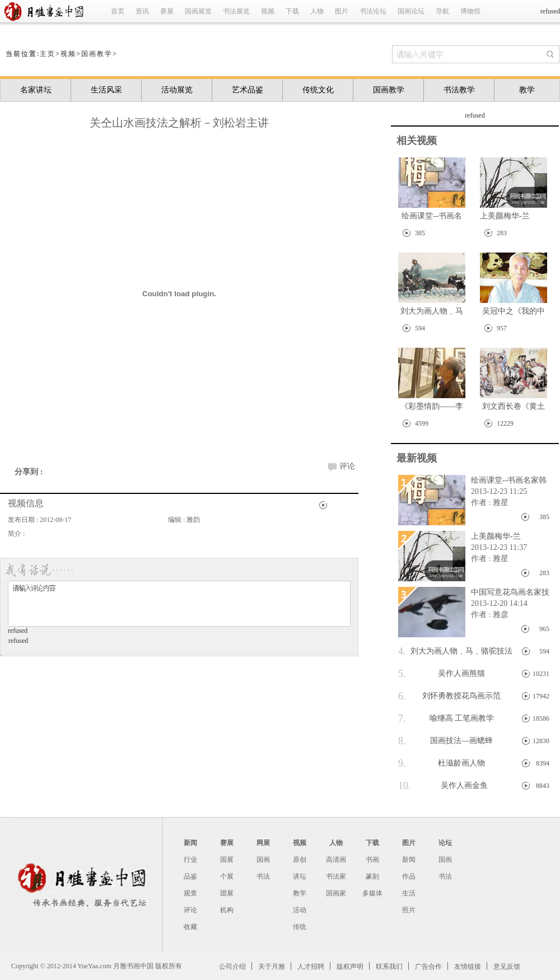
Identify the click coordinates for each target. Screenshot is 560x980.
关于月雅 (272, 966)
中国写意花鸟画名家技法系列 (507, 593)
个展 (227, 876)
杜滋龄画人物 (442, 763)
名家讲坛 (36, 90)
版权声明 (350, 966)
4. (402, 651)
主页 (48, 54)
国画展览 (198, 11)
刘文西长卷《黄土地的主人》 (514, 409)
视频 (268, 11)
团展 (227, 893)
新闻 (190, 843)
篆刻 (372, 876)
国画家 (336, 893)
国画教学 (97, 54)
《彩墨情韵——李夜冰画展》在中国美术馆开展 (432, 409)
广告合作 (428, 966)
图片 (342, 11)
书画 (372, 860)
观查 (190, 893)
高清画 (336, 860)
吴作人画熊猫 (442, 674)
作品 (409, 876)
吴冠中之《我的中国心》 (514, 313)
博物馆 (470, 11)
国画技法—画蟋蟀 (445, 741)
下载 (292, 11)
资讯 (142, 11)
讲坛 (300, 876)
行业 (190, 860)
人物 (317, 11)
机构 (227, 910)
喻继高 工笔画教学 (446, 718)
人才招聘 (311, 966)
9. (402, 763)
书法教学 (459, 90)
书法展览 (236, 11)
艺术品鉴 (248, 90)
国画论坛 (411, 11)
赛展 (167, 11)
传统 (300, 927)
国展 (227, 860)
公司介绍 (232, 966)
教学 (527, 90)
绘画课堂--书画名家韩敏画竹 (431, 218)
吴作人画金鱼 (443, 786)
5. (402, 674)
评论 (347, 466)
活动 (300, 910)
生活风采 (106, 90)
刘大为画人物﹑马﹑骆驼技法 (432, 313)
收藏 (190, 927)
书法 (263, 876)
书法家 (336, 876)
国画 (263, 860)
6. (402, 696)
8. (402, 741)
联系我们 (389, 966)
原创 (300, 860)
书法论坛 (373, 11)
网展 (263, 843)
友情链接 (468, 966)
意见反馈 (507, 966)
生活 (409, 893)
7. (402, 718)
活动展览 (177, 90)
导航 (442, 11)
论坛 (445, 843)
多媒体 (372, 893)
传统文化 (318, 90)
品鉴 (190, 876)
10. (405, 786)
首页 (118, 11)
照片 (409, 910)
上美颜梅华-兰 (505, 216)
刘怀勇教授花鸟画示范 (449, 696)
